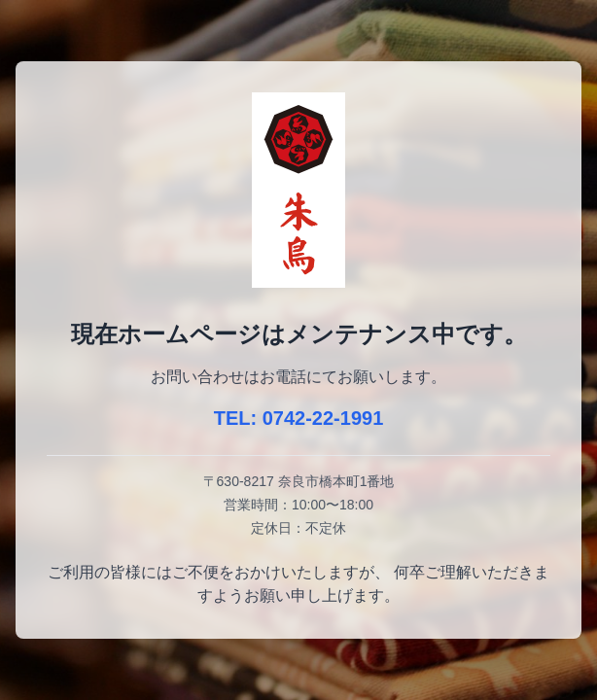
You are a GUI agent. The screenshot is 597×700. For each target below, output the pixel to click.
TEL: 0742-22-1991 (299, 418)
